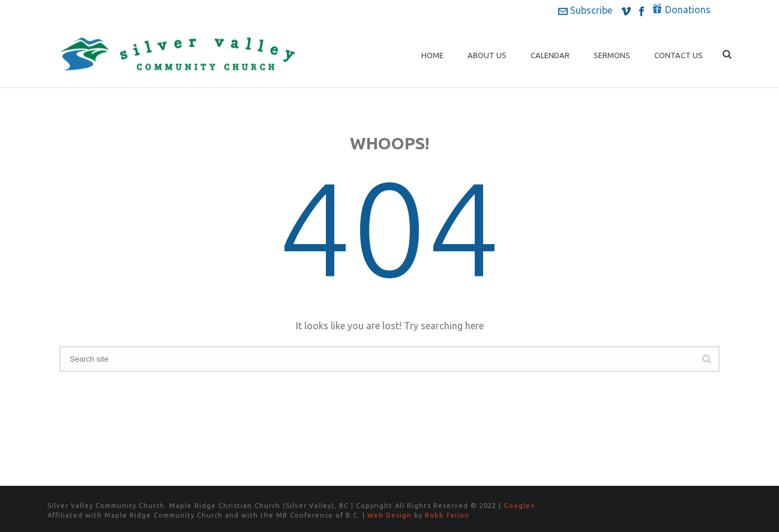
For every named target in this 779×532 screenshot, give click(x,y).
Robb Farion (447, 515)
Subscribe (585, 10)
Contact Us (678, 55)
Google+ (519, 506)
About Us (487, 55)
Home (432, 55)
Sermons (612, 55)
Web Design (389, 515)
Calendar (550, 55)
